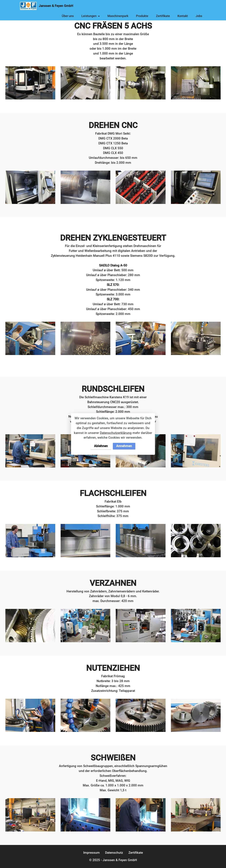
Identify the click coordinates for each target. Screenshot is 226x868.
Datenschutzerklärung (116, 433)
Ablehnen (101, 446)
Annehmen (124, 446)
